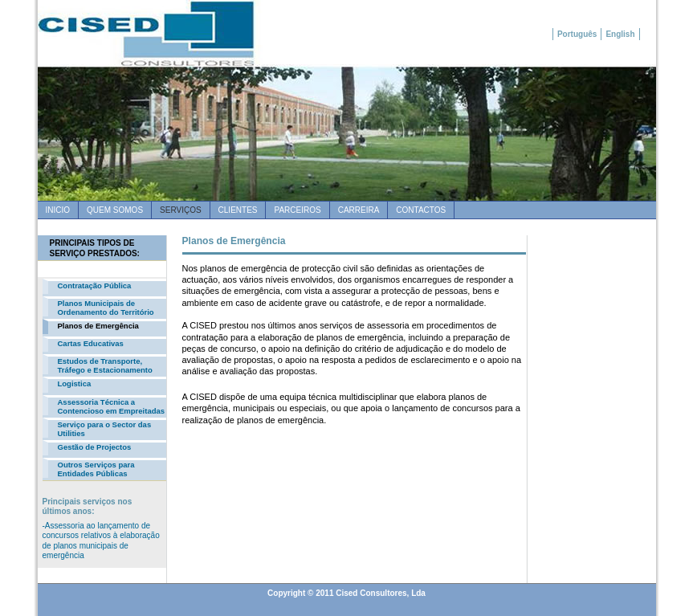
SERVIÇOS (181, 210)
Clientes (238, 210)
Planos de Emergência (98, 326)
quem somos (115, 210)
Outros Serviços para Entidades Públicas (96, 469)
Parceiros (297, 210)
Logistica (75, 383)
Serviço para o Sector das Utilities (105, 429)
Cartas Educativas (91, 343)
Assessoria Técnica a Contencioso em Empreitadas (112, 406)
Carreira (359, 210)
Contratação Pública (95, 286)
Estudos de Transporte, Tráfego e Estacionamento (105, 365)
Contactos (421, 210)
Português (577, 34)
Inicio (58, 210)
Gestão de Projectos (95, 447)
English (620, 34)
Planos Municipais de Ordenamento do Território (106, 308)
